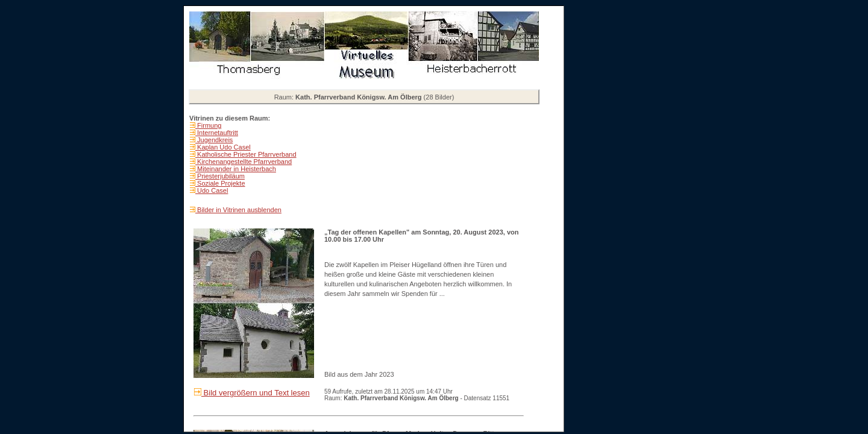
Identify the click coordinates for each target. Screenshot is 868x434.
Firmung (208, 125)
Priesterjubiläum (220, 176)
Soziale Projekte (220, 183)
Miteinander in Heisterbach (236, 169)
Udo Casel (212, 190)
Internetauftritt (217, 133)
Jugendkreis (214, 140)
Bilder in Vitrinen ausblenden (238, 210)
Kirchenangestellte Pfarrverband (244, 162)
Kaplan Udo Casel (223, 147)
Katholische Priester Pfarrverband (246, 154)
